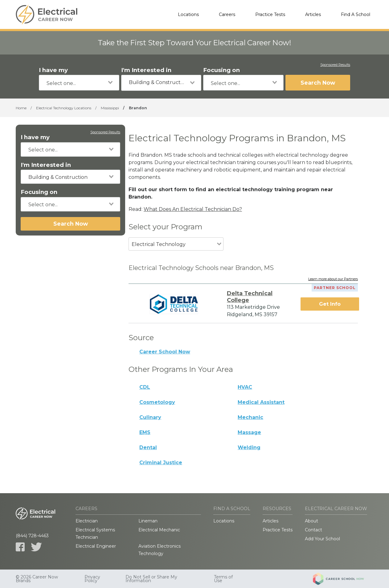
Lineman (148, 521)
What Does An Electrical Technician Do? (193, 209)
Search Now (318, 83)
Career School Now (165, 352)
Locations (188, 14)
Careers (227, 14)
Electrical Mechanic (159, 530)
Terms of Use (223, 579)
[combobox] (79, 83)
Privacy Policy (92, 579)
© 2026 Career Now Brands (37, 579)
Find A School (356, 14)
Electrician (87, 521)
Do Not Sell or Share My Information (151, 579)
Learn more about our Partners (333, 279)
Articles (313, 14)
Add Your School (322, 539)
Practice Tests (270, 14)
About (311, 521)
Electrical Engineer (96, 546)
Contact (313, 530)
